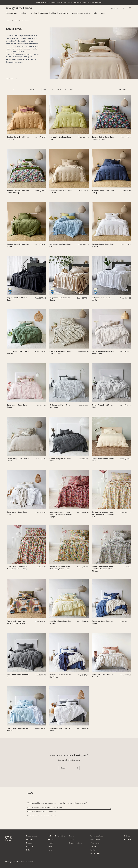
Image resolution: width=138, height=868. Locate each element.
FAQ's (93, 850)
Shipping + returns (75, 843)
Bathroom (44, 13)
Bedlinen (24, 13)
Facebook (128, 840)
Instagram (128, 836)
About (103, 13)
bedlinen (15, 21)
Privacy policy (95, 840)
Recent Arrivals (11, 13)
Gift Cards (51, 840)
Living (53, 13)
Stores (50, 850)
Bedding (34, 13)
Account (93, 847)
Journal (72, 836)
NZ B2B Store (95, 854)
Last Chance (64, 13)
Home (8, 21)
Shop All (50, 843)
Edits (95, 13)
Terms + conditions (97, 836)
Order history (95, 843)
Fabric (35, 89)
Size (48, 89)
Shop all (69, 768)
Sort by (75, 89)
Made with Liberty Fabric (81, 13)
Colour (61, 89)
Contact (72, 840)
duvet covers (24, 21)
